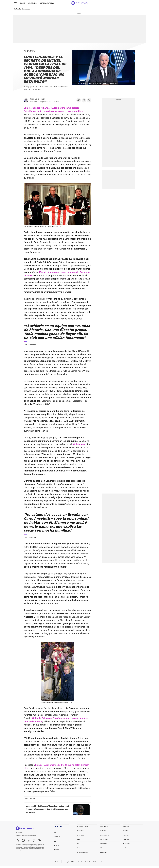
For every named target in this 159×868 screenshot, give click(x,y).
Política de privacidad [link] (77, 864)
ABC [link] (55, 834)
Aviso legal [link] (66, 864)
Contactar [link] (58, 864)
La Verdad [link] (103, 833)
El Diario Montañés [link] (82, 854)
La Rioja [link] (57, 852)
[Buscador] (144, 3)
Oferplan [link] (126, 833)
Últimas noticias (47, 3)
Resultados (33, 3)
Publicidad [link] (88, 864)
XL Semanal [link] (127, 845)
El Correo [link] (57, 847)
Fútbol (17, 9)
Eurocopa (26, 9)
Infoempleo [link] (103, 850)
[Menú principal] (15, 3)
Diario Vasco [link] (81, 833)
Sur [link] (78, 845)
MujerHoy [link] (126, 841)
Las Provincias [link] (81, 850)
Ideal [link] (79, 841)
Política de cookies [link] (98, 864)
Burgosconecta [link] (104, 841)
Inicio (23, 3)
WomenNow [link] (104, 854)
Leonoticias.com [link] (105, 837)
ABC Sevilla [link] (58, 839)
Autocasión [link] (126, 828)
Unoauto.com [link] (104, 845)
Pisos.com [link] (126, 837)
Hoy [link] (55, 843)
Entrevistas (32, 798)
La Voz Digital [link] (104, 828)
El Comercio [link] (81, 837)
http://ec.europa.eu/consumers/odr (27, 852)
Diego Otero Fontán (37, 99)
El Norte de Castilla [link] (83, 828)
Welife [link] (125, 850)
